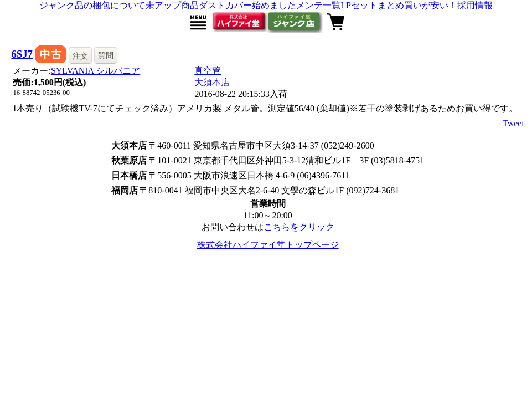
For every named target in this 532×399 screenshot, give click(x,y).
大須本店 (212, 82)
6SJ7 (22, 54)
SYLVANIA (95, 71)
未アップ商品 (172, 5)
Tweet (513, 123)
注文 (80, 56)
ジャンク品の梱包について (92, 5)
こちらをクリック (299, 227)
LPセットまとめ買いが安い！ (399, 5)
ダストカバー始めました (247, 5)
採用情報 (475, 5)
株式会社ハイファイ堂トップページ (268, 245)
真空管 (208, 71)
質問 (106, 55)
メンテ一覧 (318, 5)
